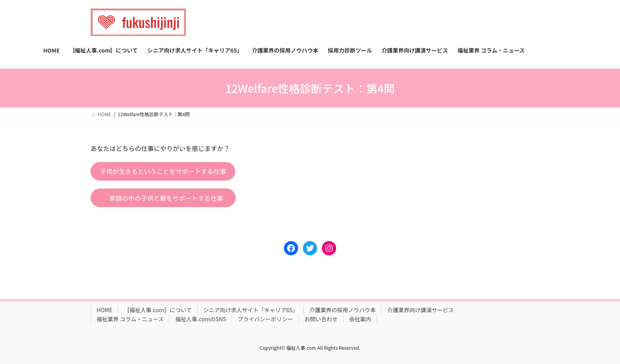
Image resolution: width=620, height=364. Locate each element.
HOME (104, 310)
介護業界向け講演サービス (420, 310)
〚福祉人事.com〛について (158, 310)
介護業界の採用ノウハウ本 (342, 310)
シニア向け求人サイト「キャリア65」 (251, 310)
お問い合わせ (321, 319)
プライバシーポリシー (265, 319)
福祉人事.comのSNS (201, 319)
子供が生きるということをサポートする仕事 (163, 171)
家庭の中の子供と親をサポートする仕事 (166, 198)
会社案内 (360, 319)
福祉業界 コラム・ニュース (130, 319)
